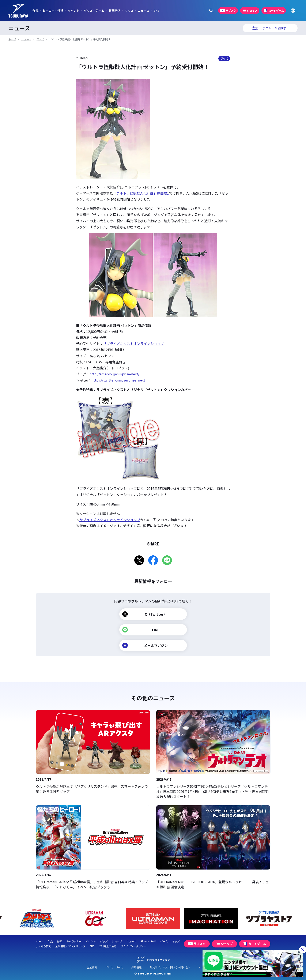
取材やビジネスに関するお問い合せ (170, 967)
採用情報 (136, 967)
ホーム (40, 941)
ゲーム (164, 941)
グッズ (40, 39)
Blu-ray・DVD (148, 941)
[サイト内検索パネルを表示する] (211, 11)
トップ (12, 39)
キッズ (129, 11)
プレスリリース (114, 967)
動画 (60, 941)
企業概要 (92, 967)
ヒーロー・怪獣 (53, 11)
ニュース (143, 11)
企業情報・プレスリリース (70, 946)
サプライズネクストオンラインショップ (133, 343)
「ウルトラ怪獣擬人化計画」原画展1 (141, 193)
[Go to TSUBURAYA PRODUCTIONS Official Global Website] (293, 11)
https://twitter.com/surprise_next (118, 380)
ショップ (117, 941)
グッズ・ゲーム (94, 11)
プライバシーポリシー (133, 946)
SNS (156, 11)
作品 (35, 11)
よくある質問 (44, 946)
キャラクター (74, 941)
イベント (73, 11)
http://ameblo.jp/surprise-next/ (114, 374)
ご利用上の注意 (107, 946)
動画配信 (114, 11)
